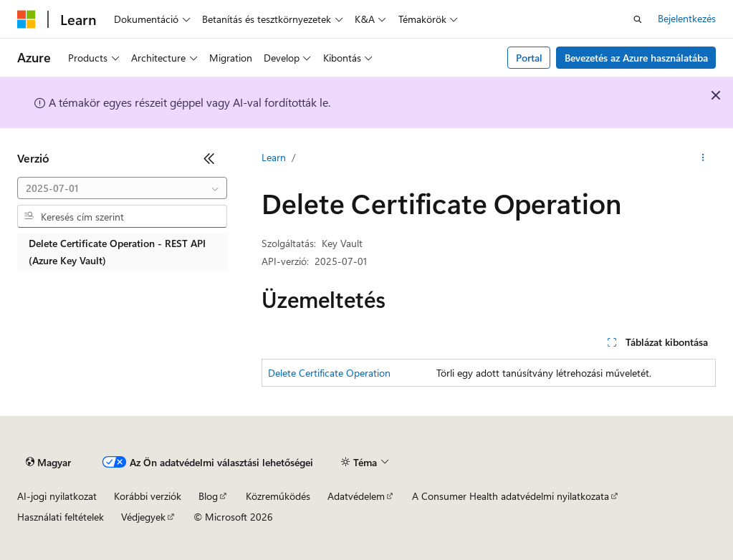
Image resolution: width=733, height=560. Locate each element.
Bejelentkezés (687, 18)
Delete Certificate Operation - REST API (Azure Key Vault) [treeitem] (117, 252)
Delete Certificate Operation (329, 373)
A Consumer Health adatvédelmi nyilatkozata (511, 496)
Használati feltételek (61, 517)
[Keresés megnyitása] (638, 19)
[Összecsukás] (209, 158)
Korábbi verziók (148, 496)
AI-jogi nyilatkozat (57, 496)
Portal (529, 58)
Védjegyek (143, 517)
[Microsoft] (27, 19)
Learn (274, 157)
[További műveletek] (703, 158)
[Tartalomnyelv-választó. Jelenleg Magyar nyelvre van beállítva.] (48, 463)
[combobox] (122, 188)
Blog (208, 496)
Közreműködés (278, 496)
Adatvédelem (356, 496)
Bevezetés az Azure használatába (636, 58)
